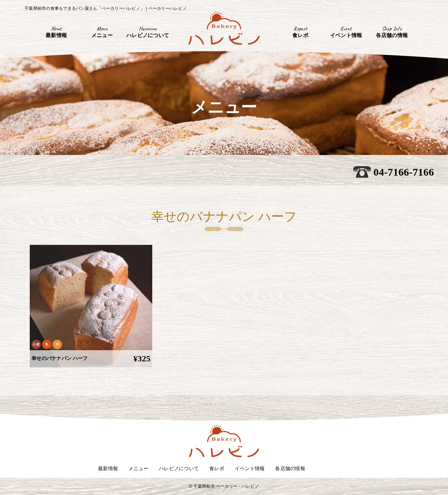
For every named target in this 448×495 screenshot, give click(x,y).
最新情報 (108, 468)
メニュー (138, 468)
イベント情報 (250, 468)
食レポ (217, 468)
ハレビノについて (179, 468)
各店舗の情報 (290, 468)
